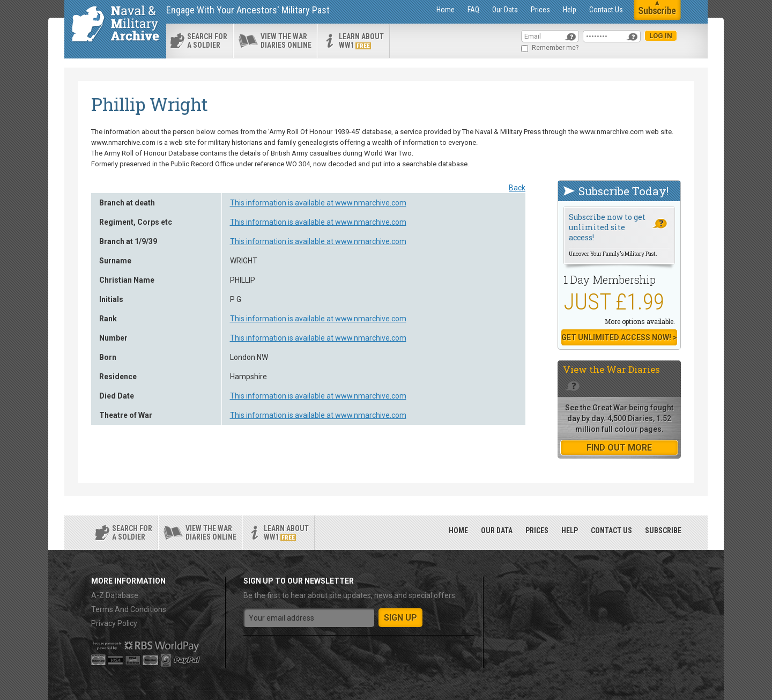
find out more (619, 448)
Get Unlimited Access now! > (619, 337)
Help (570, 10)
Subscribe (663, 530)
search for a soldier (207, 41)
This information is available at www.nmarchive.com (318, 203)
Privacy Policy (114, 623)
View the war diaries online (286, 41)
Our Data (505, 10)
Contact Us (606, 10)
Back (517, 188)
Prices (540, 10)
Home (446, 10)
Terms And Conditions (129, 609)
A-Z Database (115, 595)
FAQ (473, 10)
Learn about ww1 (361, 41)
